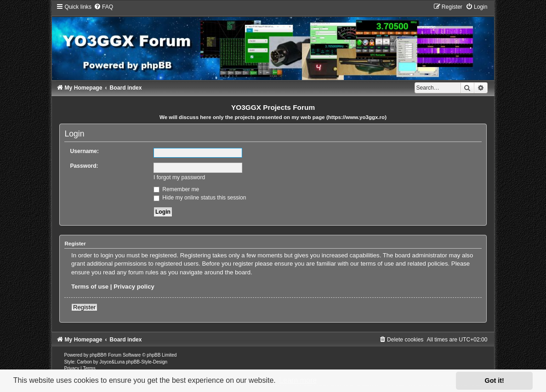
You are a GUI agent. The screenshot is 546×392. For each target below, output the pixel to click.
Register (84, 307)
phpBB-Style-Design (147, 362)
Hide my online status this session (200, 198)
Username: (84, 151)
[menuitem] (103, 7)
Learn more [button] (298, 380)
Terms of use (90, 287)
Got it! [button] (495, 381)
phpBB (97, 355)
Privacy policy (134, 287)
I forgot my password (179, 177)
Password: (84, 166)
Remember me (176, 189)
